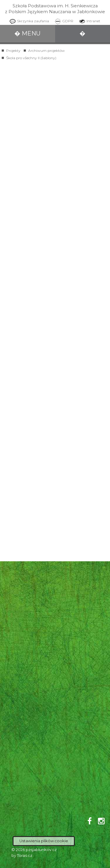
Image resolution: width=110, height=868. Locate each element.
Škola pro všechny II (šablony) (31, 58)
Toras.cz (25, 855)
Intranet (88, 21)
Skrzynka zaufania (28, 21)
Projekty (13, 51)
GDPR (63, 21)
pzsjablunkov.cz (41, 850)
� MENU (27, 33)
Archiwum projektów (46, 51)
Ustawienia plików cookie (44, 841)
